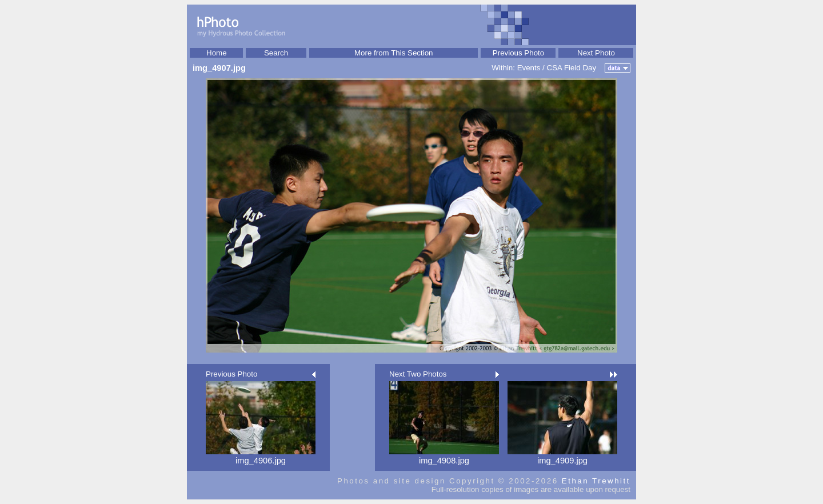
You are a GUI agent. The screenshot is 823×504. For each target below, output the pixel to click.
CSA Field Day (572, 68)
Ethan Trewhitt (596, 481)
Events (529, 68)
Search (276, 53)
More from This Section (394, 53)
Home (217, 53)
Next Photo (596, 53)
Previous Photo (518, 53)
